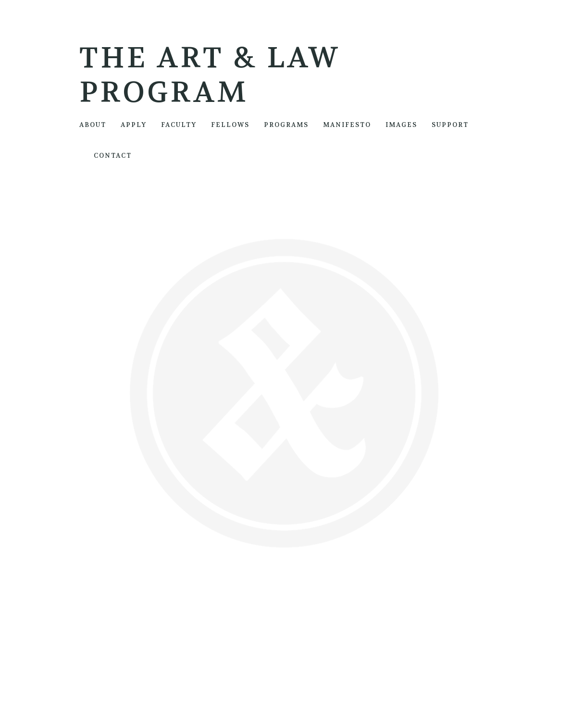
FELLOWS (230, 125)
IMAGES (401, 125)
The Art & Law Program (210, 75)
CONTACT (113, 156)
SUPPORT (450, 125)
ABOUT (93, 125)
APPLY (134, 125)
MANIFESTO (347, 125)
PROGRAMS (286, 125)
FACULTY (179, 125)
